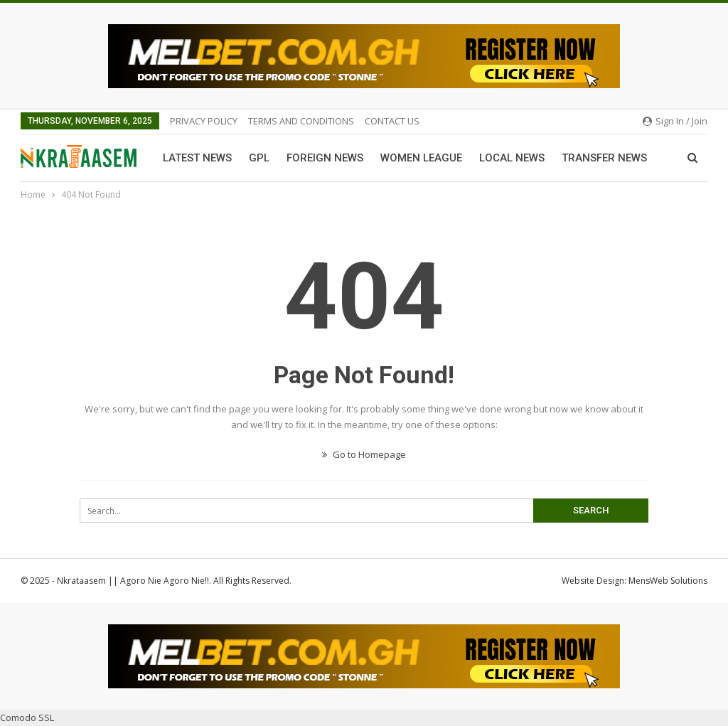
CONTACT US (392, 121)
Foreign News (325, 158)
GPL (259, 158)
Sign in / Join (675, 121)
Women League (421, 158)
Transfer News (604, 158)
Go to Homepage (364, 454)
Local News (512, 158)
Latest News (197, 158)
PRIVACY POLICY (204, 121)
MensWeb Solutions (668, 581)
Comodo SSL (27, 717)
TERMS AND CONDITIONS (301, 121)
